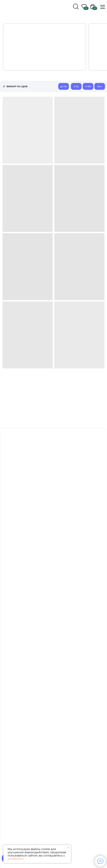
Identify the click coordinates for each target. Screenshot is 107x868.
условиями (16, 859)
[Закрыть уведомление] (68, 848)
